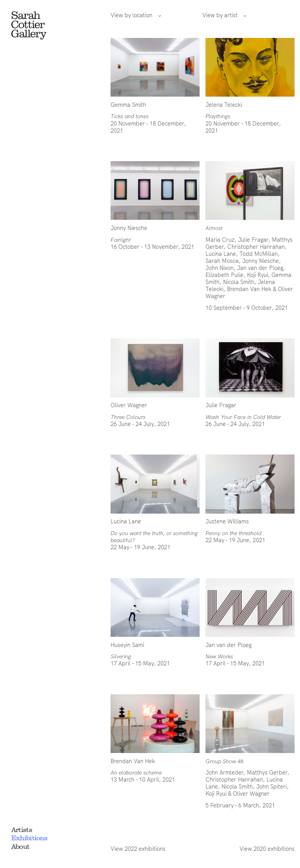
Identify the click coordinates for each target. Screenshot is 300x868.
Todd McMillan (259, 254)
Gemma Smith (128, 105)
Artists (22, 830)
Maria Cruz (220, 240)
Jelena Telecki (224, 105)
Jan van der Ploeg (260, 268)
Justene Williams (227, 521)
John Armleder (224, 773)
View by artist (224, 15)
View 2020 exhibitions (267, 849)
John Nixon (220, 268)
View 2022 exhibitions (138, 849)
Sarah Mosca (222, 261)
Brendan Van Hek (249, 289)
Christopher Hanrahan (256, 247)
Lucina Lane (221, 254)
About (20, 846)
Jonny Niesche (129, 228)
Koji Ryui (257, 275)
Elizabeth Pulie (224, 275)
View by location (136, 15)
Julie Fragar (253, 240)
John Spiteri (271, 787)
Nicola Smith (239, 282)
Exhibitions (29, 838)
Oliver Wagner (129, 405)
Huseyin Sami (127, 645)
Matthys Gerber (267, 773)
